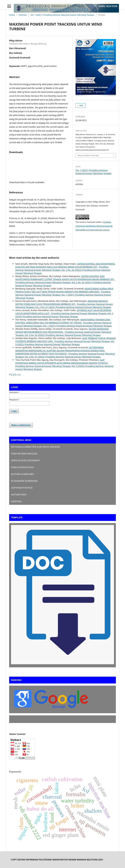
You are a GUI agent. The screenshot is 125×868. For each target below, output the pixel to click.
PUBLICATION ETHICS (22, 467)
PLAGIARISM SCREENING (24, 481)
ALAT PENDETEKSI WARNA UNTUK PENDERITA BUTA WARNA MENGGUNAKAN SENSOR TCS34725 (62, 361)
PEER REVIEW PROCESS (24, 454)
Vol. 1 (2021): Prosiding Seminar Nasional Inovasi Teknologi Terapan (62, 15)
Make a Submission (21, 425)
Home (12, 15)
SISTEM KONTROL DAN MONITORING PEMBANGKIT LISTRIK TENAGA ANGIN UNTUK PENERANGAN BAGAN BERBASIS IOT (65, 278)
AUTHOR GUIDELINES (22, 474)
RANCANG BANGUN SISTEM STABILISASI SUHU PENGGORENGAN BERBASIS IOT (62, 303)
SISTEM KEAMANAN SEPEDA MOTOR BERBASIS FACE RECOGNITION (62, 330)
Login (14, 411)
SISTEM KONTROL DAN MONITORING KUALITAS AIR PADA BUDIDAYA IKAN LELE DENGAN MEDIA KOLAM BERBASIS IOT (65, 265)
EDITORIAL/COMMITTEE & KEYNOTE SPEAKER (36, 447)
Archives (23, 15)
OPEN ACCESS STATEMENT (26, 460)
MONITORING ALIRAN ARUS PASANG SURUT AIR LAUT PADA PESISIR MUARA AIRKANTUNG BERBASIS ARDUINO (64, 290)
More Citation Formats (88, 155)
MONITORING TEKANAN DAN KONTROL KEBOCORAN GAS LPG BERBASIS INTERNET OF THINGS (63, 321)
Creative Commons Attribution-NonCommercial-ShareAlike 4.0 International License (94, 226)
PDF (81, 106)
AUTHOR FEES (19, 495)
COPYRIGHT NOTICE (22, 488)
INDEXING (16, 501)
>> (19, 374)
